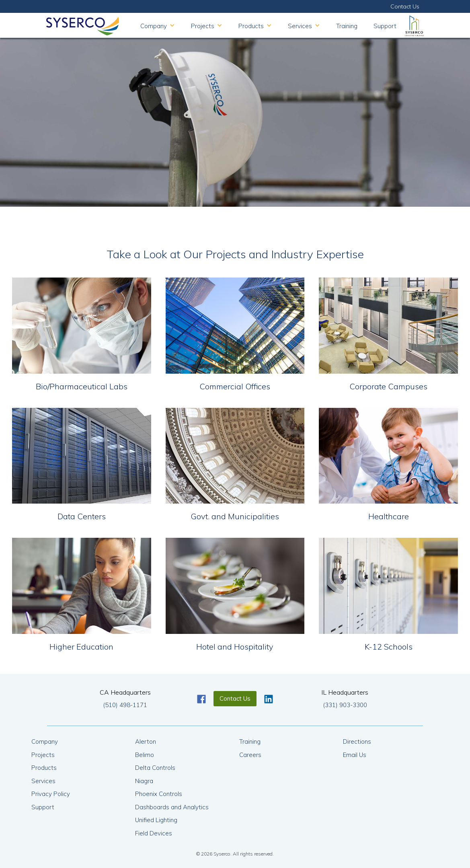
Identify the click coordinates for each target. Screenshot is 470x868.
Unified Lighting (156, 820)
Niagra (144, 781)
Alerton (146, 742)
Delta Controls (155, 768)
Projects (43, 755)
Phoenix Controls (159, 794)
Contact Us (405, 6)
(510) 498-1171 (125, 705)
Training (347, 26)
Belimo (145, 755)
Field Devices (154, 833)
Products (44, 768)
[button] (158, 25)
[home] (83, 24)
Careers (250, 755)
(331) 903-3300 (345, 705)
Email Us (355, 755)
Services (43, 781)
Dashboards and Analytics (172, 807)
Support (385, 26)
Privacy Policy (51, 794)
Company (45, 742)
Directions (357, 742)
